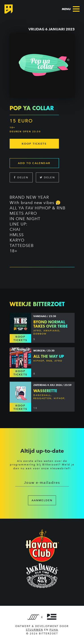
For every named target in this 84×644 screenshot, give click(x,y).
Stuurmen (34, 630)
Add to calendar (34, 163)
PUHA (54, 630)
